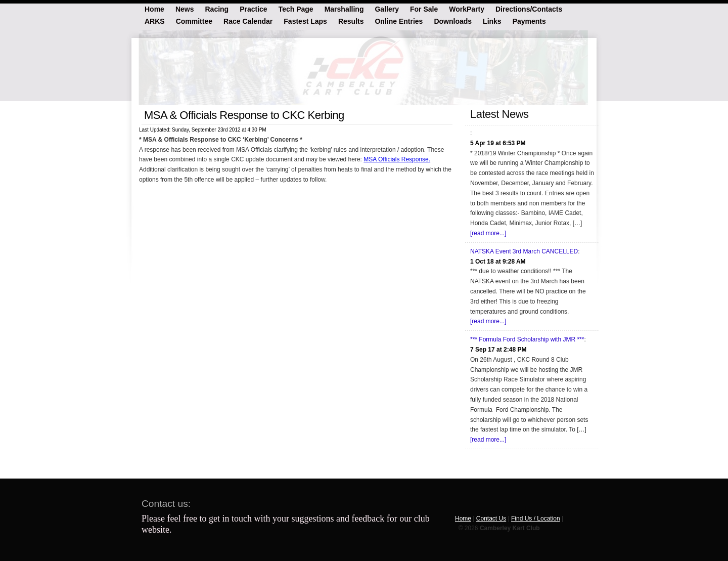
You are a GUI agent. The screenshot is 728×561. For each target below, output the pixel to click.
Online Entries (399, 21)
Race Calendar (248, 21)
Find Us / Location (536, 519)
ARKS (155, 21)
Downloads (453, 21)
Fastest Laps (305, 21)
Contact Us (491, 519)
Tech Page (296, 9)
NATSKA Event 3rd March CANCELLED (524, 251)
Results (351, 21)
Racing (217, 9)
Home (154, 9)
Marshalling (344, 9)
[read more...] (488, 233)
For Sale (424, 9)
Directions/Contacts (529, 9)
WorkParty (467, 9)
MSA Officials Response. (397, 159)
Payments (529, 21)
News (185, 9)
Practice (253, 9)
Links (492, 21)
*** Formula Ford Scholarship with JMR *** (527, 339)
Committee (194, 21)
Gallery (386, 9)
